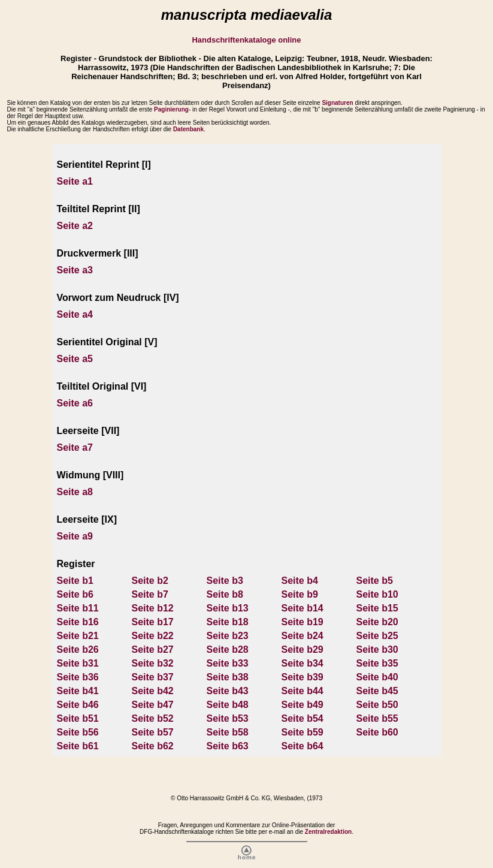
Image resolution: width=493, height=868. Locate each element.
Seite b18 (228, 622)
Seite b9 (300, 594)
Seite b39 (303, 677)
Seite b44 (303, 691)
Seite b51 (78, 718)
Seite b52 (153, 718)
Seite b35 (377, 663)
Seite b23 (228, 636)
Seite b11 (78, 608)
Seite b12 (153, 608)
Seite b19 (303, 622)
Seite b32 (153, 663)
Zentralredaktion (328, 832)
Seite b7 (150, 594)
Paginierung (171, 109)
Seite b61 (78, 746)
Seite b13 (228, 608)
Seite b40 (377, 677)
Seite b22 (153, 636)
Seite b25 (377, 636)
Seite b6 (75, 594)
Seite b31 (78, 663)
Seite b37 (153, 677)
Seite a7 (75, 447)
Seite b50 (377, 705)
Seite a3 (75, 270)
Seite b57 (153, 732)
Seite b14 (303, 608)
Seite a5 (75, 359)
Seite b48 (228, 705)
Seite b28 (228, 650)
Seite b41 (78, 691)
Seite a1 (75, 181)
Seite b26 (78, 650)
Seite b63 (228, 746)
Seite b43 (228, 691)
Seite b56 (78, 732)
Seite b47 (153, 705)
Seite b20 (377, 622)
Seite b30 (377, 650)
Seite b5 (375, 581)
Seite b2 (150, 581)
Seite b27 (153, 650)
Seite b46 (78, 705)
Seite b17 (153, 622)
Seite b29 (303, 650)
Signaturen (337, 103)
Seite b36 (78, 677)
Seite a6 (75, 403)
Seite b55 (377, 718)
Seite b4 (300, 581)
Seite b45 (377, 691)
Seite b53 (228, 718)
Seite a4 (75, 314)
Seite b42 (153, 691)
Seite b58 (228, 732)
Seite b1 (75, 581)
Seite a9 (75, 536)
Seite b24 (303, 636)
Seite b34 (303, 663)
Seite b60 (377, 732)
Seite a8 (75, 492)
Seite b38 (228, 677)
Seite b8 (225, 594)
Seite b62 (153, 746)
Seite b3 (225, 581)
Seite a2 (75, 226)
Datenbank (188, 129)
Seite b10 (377, 594)
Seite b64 (303, 746)
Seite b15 (377, 608)
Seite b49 (303, 705)
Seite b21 (78, 636)
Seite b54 (303, 718)
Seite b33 (228, 663)
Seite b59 (303, 732)
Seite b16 (78, 622)
